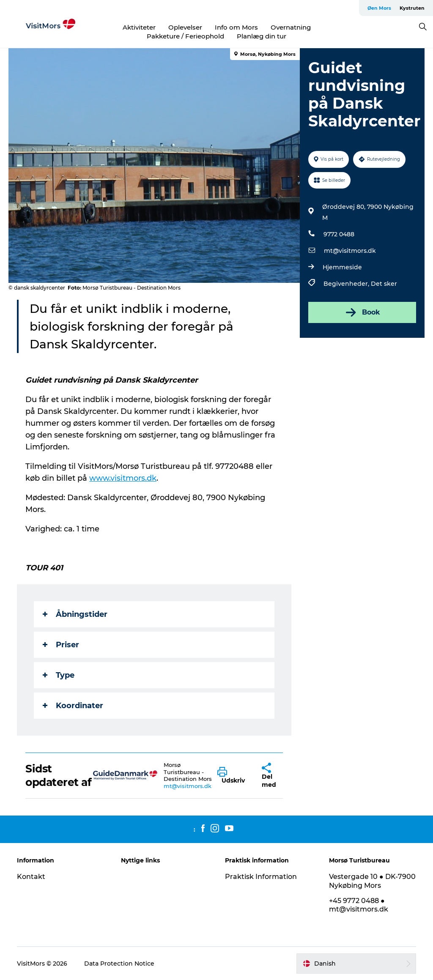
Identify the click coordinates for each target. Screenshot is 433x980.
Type (59, 675)
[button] (233, 776)
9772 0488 (339, 234)
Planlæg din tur (262, 36)
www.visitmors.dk (123, 478)
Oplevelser (185, 27)
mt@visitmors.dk (350, 251)
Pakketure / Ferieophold (185, 36)
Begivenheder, (347, 284)
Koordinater (73, 706)
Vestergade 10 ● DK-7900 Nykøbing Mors (372, 881)
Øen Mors (379, 8)
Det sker (384, 284)
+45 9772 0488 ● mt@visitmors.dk (359, 905)
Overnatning (291, 27)
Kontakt (31, 877)
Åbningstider (75, 614)
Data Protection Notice (119, 964)
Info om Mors (236, 27)
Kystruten (412, 8)
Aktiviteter (139, 27)
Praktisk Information (261, 877)
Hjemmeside (342, 267)
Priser (61, 645)
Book (362, 312)
